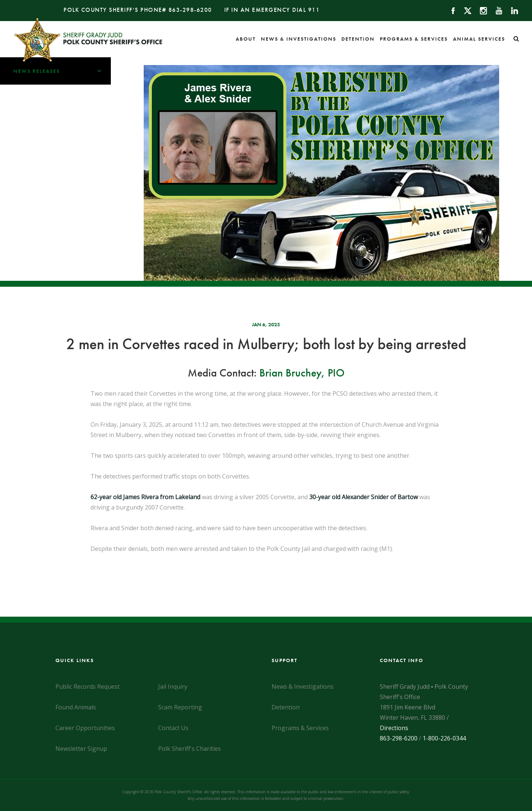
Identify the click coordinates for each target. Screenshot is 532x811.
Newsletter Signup (81, 749)
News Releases (62, 71)
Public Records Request (88, 686)
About (246, 39)
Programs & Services (414, 39)
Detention (358, 39)
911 (314, 10)
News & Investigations (299, 39)
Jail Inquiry (173, 686)
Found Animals (76, 707)
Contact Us (173, 728)
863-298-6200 (190, 10)
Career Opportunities (85, 728)
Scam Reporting (180, 707)
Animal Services (479, 39)
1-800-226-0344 (444, 738)
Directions (394, 728)
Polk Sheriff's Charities (190, 749)
